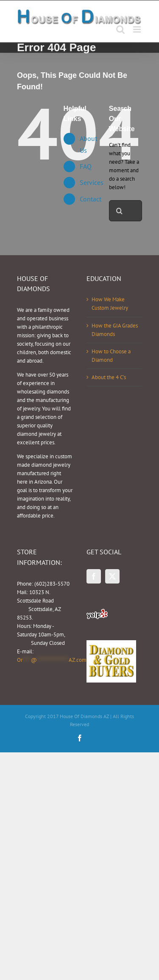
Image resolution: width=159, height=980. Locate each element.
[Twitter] (112, 576)
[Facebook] (94, 576)
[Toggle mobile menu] (138, 29)
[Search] (120, 211)
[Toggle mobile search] (120, 29)
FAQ (86, 166)
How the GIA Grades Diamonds (115, 330)
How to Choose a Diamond (111, 356)
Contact (91, 199)
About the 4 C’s (109, 377)
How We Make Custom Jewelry (110, 304)
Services (92, 182)
